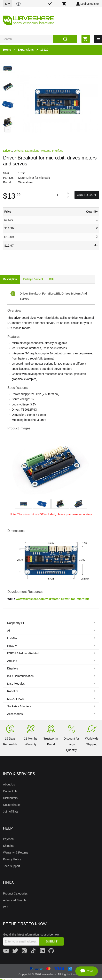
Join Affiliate (11, 812)
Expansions (26, 50)
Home (7, 50)
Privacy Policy (12, 859)
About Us (9, 784)
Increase (68, 193)
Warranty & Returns (16, 853)
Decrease (68, 197)
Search (65, 39)
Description (10, 279)
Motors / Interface (52, 151)
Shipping (9, 846)
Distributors (10, 798)
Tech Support (12, 866)
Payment (9, 839)
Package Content (33, 279)
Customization (12, 805)
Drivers (8, 151)
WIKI (6, 907)
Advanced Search (14, 900)
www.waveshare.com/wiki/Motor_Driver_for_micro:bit (52, 599)
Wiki (52, 279)
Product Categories (15, 893)
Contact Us (10, 791)
